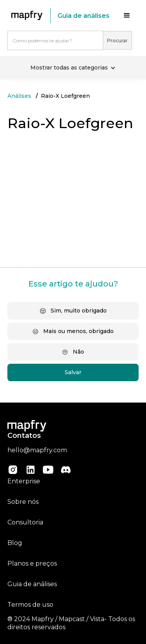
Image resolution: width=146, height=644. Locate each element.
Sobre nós (23, 502)
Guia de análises (32, 584)
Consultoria (25, 522)
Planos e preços (32, 563)
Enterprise (24, 481)
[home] (29, 16)
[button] (127, 16)
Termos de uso (30, 605)
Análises (19, 96)
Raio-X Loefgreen (65, 96)
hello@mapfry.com (37, 450)
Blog (15, 543)
